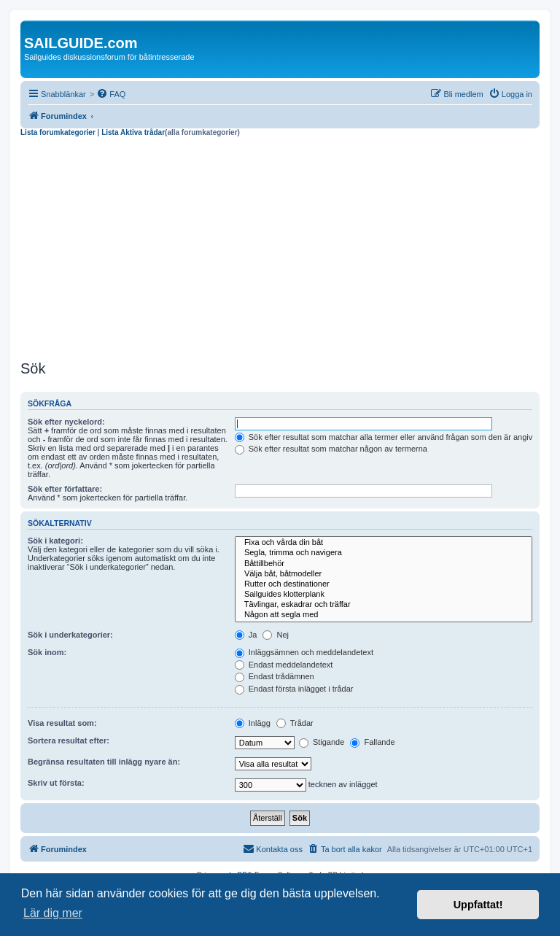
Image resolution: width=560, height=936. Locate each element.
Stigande (322, 742)
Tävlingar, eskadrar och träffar (384, 605)
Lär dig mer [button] (53, 913)
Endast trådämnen (275, 676)
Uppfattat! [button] (478, 905)
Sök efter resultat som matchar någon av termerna (331, 449)
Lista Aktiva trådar (133, 132)
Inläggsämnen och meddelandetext (304, 652)
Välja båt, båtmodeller (384, 574)
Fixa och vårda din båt (384, 543)
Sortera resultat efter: (69, 740)
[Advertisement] (280, 247)
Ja (246, 635)
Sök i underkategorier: (70, 635)
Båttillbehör (384, 564)
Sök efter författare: (65, 489)
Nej (276, 635)
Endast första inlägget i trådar (294, 689)
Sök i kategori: (55, 541)
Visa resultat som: (62, 723)
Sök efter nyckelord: (66, 422)
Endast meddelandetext (284, 665)
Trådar (295, 723)
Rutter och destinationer (384, 584)
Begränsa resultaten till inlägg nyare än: (104, 762)
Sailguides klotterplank (384, 595)
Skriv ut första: (56, 783)
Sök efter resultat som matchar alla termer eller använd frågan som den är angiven (388, 437)
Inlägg (253, 723)
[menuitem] (111, 94)
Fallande (372, 742)
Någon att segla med (384, 615)
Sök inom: (47, 652)
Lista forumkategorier (58, 132)
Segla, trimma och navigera (384, 553)
